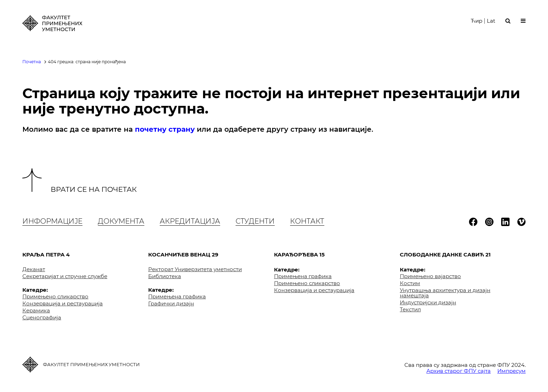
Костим (410, 283)
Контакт (307, 221)
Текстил (410, 309)
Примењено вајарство (430, 276)
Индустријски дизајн (428, 302)
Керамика (36, 310)
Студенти (255, 221)
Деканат (34, 269)
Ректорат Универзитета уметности (195, 269)
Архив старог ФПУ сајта (459, 371)
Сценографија (42, 317)
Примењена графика (177, 296)
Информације (52, 221)
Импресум (511, 371)
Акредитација (190, 221)
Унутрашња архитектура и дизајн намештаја (445, 293)
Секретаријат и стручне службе (65, 276)
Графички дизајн (171, 303)
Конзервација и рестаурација (63, 303)
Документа (121, 221)
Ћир (477, 24)
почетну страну (165, 129)
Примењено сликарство (55, 296)
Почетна (32, 62)
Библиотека (165, 276)
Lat (491, 24)
